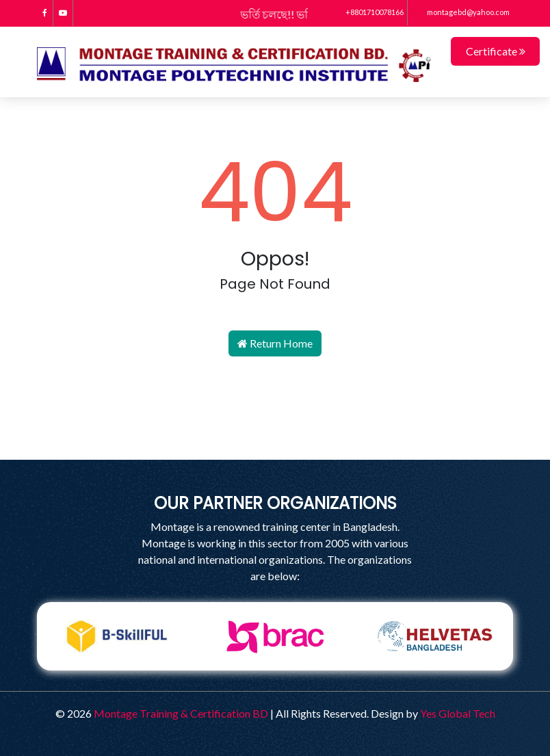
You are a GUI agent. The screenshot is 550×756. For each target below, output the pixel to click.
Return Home (275, 343)
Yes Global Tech (458, 713)
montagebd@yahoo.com (460, 12)
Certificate (496, 51)
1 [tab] (244, 681)
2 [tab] (265, 681)
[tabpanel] (116, 636)
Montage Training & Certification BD (181, 713)
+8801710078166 (368, 12)
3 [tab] (285, 681)
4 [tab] (306, 681)
